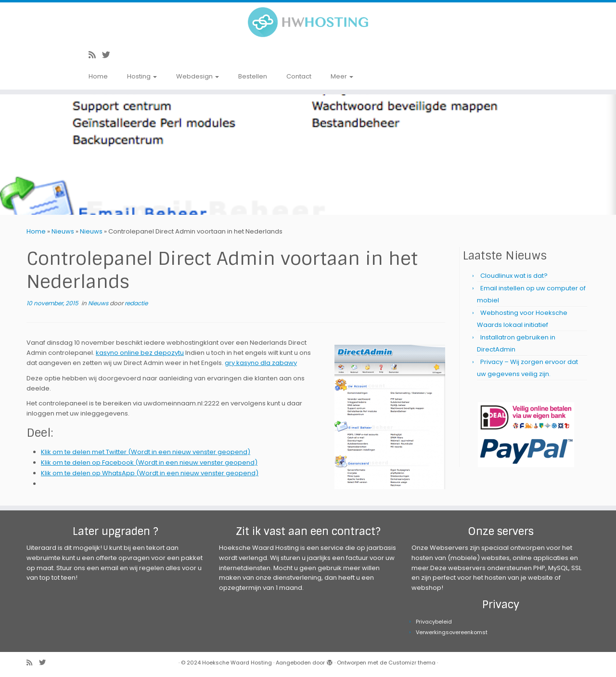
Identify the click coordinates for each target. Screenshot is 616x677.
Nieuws (63, 231)
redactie (136, 303)
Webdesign (198, 76)
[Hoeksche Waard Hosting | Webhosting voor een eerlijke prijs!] (308, 22)
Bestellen (253, 76)
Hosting (142, 76)
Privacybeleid (434, 622)
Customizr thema (412, 663)
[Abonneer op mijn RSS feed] (95, 55)
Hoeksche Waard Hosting (237, 663)
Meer (342, 76)
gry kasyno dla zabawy (261, 363)
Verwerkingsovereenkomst (452, 632)
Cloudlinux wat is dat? (514, 276)
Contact (299, 76)
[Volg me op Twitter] (109, 55)
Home (98, 76)
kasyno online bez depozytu (140, 353)
